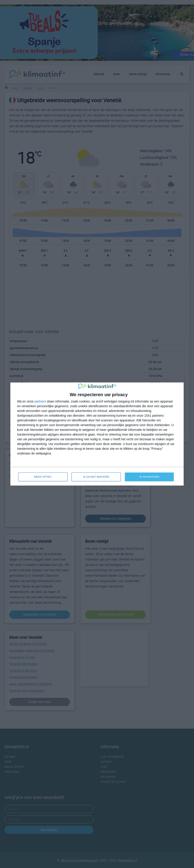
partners (40, 401)
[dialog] (97, 434)
